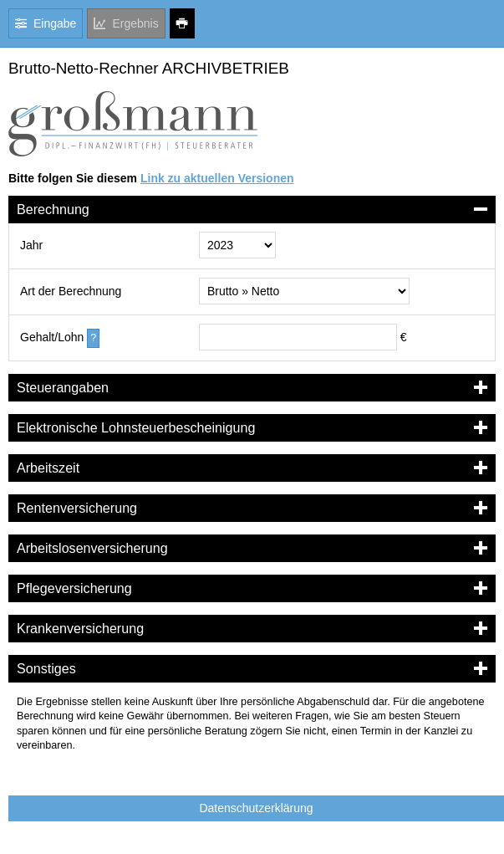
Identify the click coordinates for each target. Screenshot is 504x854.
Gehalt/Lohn (52, 337)
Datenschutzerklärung (256, 808)
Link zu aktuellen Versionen (217, 178)
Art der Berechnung (71, 291)
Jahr (31, 245)
